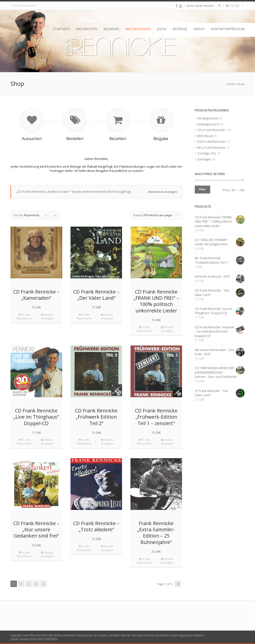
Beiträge (180, 29)
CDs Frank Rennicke (211, 130)
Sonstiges (204, 159)
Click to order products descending (55, 216)
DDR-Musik (205, 136)
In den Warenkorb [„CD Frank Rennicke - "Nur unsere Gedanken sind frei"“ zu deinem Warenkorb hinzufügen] (24, 554)
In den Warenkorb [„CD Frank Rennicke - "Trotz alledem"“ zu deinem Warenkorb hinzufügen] (84, 548)
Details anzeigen (47, 316)
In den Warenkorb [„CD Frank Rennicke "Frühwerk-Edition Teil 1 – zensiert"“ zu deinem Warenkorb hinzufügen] (144, 442)
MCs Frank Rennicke (211, 148)
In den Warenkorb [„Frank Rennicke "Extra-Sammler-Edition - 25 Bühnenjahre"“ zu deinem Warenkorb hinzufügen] (144, 561)
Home (231, 84)
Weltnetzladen (138, 29)
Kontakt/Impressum (228, 29)
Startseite (61, 29)
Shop (241, 84)
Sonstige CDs (207, 153)
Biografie (111, 29)
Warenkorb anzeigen (163, 192)
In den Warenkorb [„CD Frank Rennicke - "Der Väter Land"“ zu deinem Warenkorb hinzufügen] (84, 316)
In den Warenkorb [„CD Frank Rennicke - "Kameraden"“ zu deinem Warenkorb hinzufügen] (24, 316)
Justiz (162, 29)
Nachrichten (87, 29)
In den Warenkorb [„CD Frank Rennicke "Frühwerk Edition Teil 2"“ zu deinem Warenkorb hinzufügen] (84, 442)
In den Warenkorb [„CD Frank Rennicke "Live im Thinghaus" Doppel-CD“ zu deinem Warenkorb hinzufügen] (24, 442)
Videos (199, 29)
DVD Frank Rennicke (211, 142)
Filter (202, 189)
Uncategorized (207, 118)
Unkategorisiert (208, 124)
